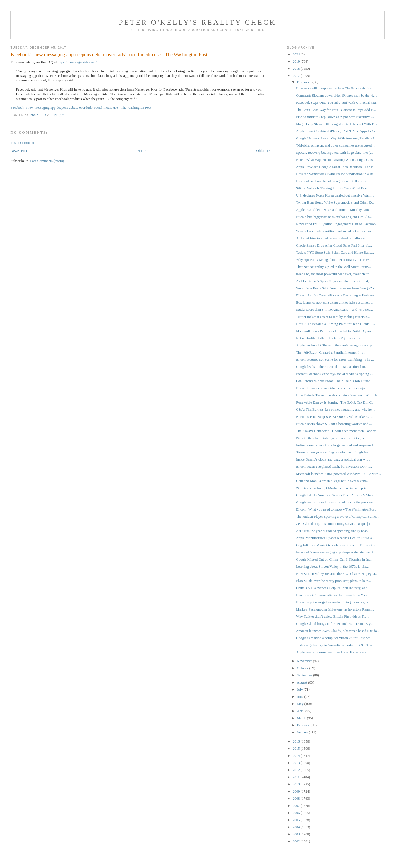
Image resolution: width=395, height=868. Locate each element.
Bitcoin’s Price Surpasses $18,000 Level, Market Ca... (335, 417)
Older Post (264, 151)
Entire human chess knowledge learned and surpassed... (336, 445)
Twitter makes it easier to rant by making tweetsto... (333, 317)
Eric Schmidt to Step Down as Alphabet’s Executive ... (335, 117)
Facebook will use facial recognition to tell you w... (333, 181)
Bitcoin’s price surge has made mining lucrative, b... (333, 602)
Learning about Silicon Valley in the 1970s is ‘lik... (332, 566)
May (301, 704)
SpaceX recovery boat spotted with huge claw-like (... (334, 152)
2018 (297, 68)
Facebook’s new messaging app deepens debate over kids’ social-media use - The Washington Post (81, 107)
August (302, 682)
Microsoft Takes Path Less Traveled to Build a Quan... (335, 331)
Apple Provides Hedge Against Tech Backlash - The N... (336, 167)
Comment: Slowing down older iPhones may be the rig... (337, 95)
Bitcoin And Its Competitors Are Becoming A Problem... (336, 295)
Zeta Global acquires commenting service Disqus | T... (335, 524)
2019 (297, 61)
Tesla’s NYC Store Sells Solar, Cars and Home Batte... (335, 252)
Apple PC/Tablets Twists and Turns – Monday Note (333, 210)
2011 (297, 777)
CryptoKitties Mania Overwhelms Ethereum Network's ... (337, 545)
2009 (297, 791)
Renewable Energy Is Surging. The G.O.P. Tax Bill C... (335, 402)
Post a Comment (22, 143)
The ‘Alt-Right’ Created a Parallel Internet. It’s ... (331, 352)
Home (142, 151)
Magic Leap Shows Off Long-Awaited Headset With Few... (338, 124)
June (301, 697)
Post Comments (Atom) (47, 161)
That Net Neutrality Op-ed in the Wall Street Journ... (333, 267)
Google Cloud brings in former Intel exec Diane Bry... (335, 624)
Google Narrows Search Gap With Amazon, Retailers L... (337, 138)
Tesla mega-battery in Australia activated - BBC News (335, 645)
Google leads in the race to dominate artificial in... (332, 367)
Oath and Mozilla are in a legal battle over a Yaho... (333, 481)
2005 (297, 820)
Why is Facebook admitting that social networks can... (335, 231)
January (303, 732)
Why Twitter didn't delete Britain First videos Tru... (333, 616)
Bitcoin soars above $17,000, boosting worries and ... (334, 424)
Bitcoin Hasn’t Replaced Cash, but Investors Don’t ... (334, 467)
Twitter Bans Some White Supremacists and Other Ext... (336, 202)
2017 (297, 76)
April (301, 711)
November (305, 661)
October (303, 668)
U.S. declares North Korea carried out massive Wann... (335, 195)
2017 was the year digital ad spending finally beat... (333, 531)
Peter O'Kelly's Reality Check (197, 22)
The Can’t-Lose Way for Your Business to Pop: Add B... (336, 110)
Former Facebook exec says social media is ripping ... (334, 374)
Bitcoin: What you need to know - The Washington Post (336, 509)
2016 (297, 741)
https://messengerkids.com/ (77, 62)
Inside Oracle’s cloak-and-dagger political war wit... (333, 459)
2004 (297, 827)
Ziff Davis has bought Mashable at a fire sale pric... (333, 488)
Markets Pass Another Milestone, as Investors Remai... (335, 609)
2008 (297, 798)
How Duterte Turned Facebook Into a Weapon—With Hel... (338, 395)
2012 (297, 770)
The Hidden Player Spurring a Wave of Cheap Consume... (337, 516)
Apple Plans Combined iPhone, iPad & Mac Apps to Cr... (337, 131)
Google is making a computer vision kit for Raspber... (334, 638)
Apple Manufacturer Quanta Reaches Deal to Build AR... (337, 538)
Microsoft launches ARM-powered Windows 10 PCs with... (338, 474)
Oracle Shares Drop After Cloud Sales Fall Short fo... (334, 245)
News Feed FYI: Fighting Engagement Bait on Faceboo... (337, 224)
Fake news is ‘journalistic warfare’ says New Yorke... (334, 595)
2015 (297, 748)
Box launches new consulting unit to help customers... (335, 302)
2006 (297, 813)
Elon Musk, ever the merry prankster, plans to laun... (334, 581)
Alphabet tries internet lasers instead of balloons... (332, 238)
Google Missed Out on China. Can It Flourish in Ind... (335, 559)
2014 (297, 756)
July (300, 689)
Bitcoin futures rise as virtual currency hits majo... (332, 388)
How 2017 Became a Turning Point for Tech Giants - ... (335, 324)
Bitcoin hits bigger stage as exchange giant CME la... (334, 217)
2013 (297, 763)
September (305, 675)
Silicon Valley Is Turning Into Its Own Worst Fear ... (333, 188)
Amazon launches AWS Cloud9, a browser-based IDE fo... (338, 631)
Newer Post (19, 151)
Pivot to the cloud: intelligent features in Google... (332, 438)
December (305, 82)
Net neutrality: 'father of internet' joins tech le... (330, 338)
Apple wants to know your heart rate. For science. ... (333, 652)
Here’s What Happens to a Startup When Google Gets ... (336, 160)
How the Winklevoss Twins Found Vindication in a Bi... (336, 174)
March (302, 718)
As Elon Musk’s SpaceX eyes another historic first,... (334, 281)
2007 (297, 806)
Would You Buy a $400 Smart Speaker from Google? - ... (337, 288)
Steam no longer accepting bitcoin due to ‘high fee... (333, 452)
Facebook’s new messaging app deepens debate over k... (336, 552)
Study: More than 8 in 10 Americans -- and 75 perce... (335, 310)
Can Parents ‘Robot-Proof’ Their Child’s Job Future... (334, 381)
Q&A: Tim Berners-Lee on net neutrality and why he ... (336, 409)
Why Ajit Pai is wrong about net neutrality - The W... (334, 260)
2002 (297, 841)
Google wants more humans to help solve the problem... (336, 502)
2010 (297, 784)
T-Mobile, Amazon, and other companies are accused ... (336, 145)
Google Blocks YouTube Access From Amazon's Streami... (338, 495)
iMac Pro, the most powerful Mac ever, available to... (334, 274)
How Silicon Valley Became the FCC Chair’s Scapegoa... (337, 574)
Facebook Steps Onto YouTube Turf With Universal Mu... (337, 103)
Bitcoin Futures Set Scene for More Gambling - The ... (335, 359)
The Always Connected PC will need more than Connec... (337, 431)
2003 (297, 834)
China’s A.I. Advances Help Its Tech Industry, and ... (333, 588)
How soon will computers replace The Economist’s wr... (336, 88)
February (304, 725)
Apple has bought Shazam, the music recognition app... (335, 345)
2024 (297, 54)
